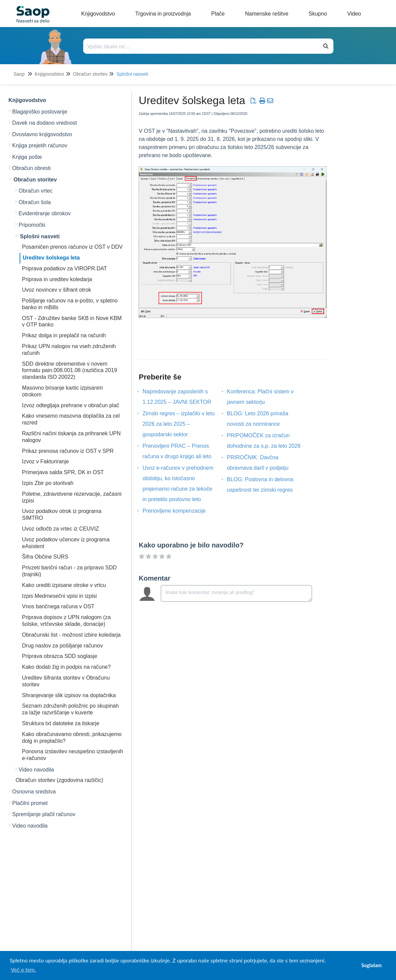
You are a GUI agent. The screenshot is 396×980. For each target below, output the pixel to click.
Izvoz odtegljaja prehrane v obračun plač (71, 405)
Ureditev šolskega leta (51, 258)
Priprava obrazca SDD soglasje (60, 656)
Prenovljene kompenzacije (179, 511)
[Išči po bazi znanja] (201, 46)
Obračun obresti (31, 168)
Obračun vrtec (36, 191)
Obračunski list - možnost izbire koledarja (71, 635)
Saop (19, 74)
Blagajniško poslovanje (40, 112)
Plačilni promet (30, 803)
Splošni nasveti (132, 74)
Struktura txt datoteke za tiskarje (61, 723)
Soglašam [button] (371, 965)
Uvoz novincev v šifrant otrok (57, 290)
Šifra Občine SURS (45, 557)
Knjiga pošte (27, 157)
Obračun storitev (90, 74)
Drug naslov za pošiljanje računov (62, 646)
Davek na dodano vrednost (44, 123)
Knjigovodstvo (49, 74)
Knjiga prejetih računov (40, 145)
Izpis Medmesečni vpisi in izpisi (59, 596)
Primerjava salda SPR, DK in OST (63, 472)
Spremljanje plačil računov (44, 814)
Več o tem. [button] (23, 969)
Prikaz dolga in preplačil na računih (64, 335)
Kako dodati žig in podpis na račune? (66, 667)
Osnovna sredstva (34, 792)
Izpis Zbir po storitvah (48, 483)
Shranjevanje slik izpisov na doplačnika (69, 695)
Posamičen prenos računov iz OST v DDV (72, 247)
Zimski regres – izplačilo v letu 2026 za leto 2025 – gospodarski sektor (178, 424)
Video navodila (36, 770)
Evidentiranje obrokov (45, 213)
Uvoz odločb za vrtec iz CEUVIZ (61, 529)
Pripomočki (32, 225)
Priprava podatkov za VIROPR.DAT (64, 268)
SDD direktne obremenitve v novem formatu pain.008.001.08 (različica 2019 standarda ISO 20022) (69, 371)
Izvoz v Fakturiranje (45, 461)
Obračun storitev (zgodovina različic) (59, 780)
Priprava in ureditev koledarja (57, 279)
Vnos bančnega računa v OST (58, 606)
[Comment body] (236, 593)
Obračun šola (35, 202)
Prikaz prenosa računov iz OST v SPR (68, 451)
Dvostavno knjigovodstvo (42, 134)
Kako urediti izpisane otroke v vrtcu (64, 585)
